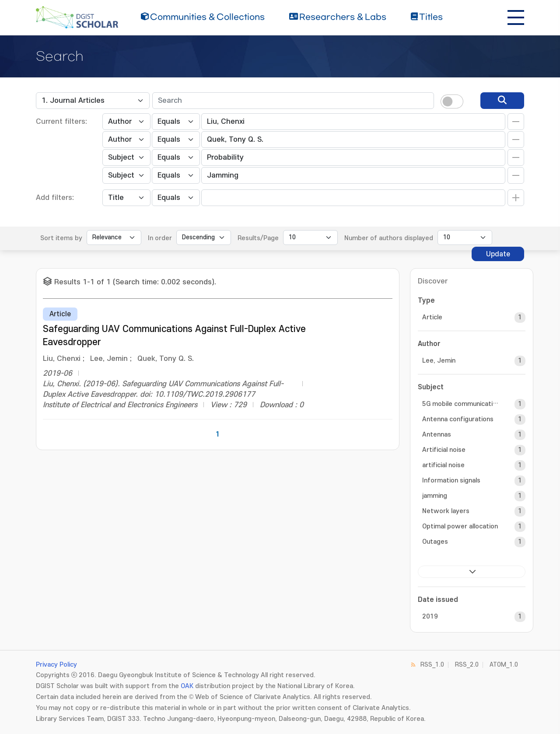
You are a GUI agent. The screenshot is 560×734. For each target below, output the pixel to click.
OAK (187, 686)
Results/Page (258, 238)
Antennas (437, 435)
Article (432, 317)
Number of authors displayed (389, 238)
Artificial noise (444, 450)
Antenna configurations (458, 419)
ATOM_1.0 (504, 665)
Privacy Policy (56, 665)
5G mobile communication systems (461, 404)
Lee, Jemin (439, 361)
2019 (430, 617)
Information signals (451, 481)
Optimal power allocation (460, 526)
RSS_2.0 (467, 665)
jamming (435, 496)
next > (472, 572)
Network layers (446, 511)
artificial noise (443, 465)
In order (160, 238)
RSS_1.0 (432, 665)
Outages (435, 542)
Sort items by (61, 238)
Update (498, 254)
